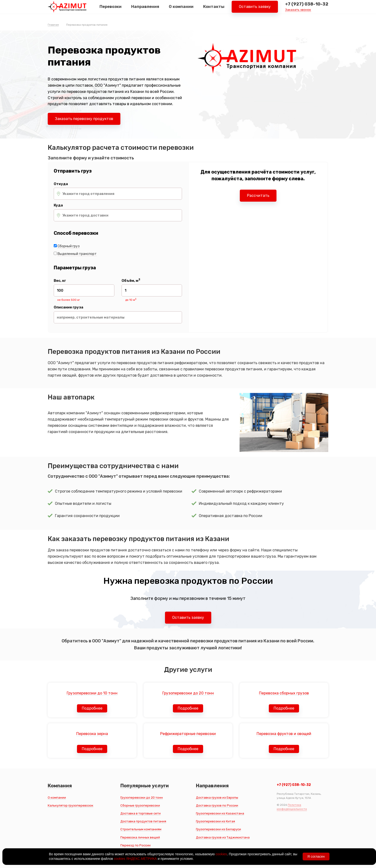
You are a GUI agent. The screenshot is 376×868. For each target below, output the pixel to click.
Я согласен (316, 856)
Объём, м (131, 281)
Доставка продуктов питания (143, 821)
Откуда (61, 184)
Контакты (214, 9)
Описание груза (68, 307)
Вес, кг (60, 281)
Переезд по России (135, 845)
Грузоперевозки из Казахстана (220, 813)
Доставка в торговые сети (141, 813)
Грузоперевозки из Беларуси (218, 829)
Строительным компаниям (141, 829)
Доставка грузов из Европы (217, 798)
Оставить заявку (255, 9)
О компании (181, 9)
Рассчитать (258, 196)
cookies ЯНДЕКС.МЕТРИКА (135, 859)
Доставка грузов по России (217, 805)
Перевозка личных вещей (140, 837)
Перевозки (111, 9)
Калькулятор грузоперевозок (70, 805)
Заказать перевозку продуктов (84, 119)
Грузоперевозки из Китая (215, 821)
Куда (58, 205)
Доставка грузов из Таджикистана (223, 837)
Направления (145, 9)
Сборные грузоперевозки (140, 805)
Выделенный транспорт (77, 254)
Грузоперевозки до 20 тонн (142, 798)
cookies (221, 854)
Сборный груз (69, 246)
